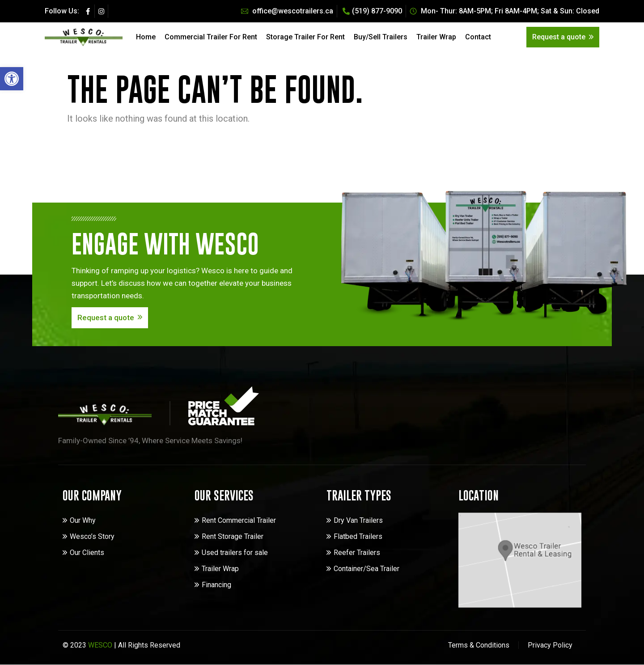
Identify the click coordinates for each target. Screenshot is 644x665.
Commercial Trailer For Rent (211, 37)
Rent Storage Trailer (233, 536)
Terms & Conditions (479, 645)
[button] (12, 79)
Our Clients (87, 553)
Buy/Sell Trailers (381, 37)
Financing (216, 585)
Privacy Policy (550, 645)
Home (146, 37)
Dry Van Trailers (358, 520)
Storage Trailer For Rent (305, 37)
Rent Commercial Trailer (239, 520)
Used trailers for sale (235, 553)
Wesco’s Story (92, 536)
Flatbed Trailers (358, 536)
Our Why (83, 520)
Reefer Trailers (357, 553)
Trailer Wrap (436, 37)
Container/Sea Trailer (366, 569)
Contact (478, 37)
